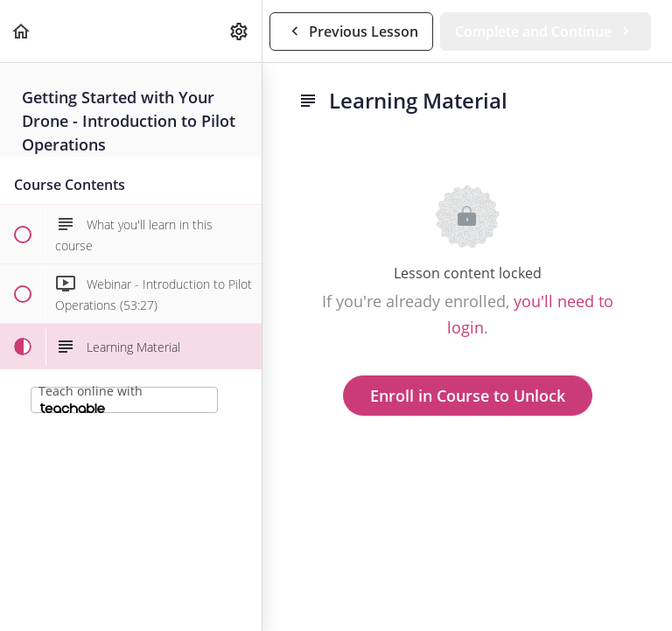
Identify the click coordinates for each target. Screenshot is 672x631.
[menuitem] (240, 31)
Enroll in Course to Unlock (468, 396)
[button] (22, 31)
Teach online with (91, 398)
